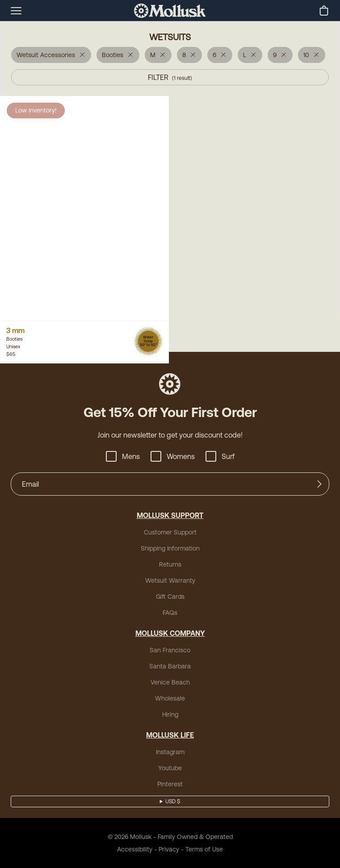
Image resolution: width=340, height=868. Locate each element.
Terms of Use (204, 849)
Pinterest (170, 784)
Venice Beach (170, 682)
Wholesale (170, 698)
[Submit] (319, 484)
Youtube (170, 768)
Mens (123, 456)
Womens (173, 456)
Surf (220, 456)
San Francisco (170, 650)
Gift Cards (170, 597)
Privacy (169, 849)
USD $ (173, 801)
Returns (170, 564)
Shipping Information (170, 548)
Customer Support (170, 532)
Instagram (170, 752)
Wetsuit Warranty (170, 580)
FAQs (170, 613)
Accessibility (135, 849)
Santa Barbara (170, 666)
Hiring (170, 714)
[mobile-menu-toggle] (16, 11)
